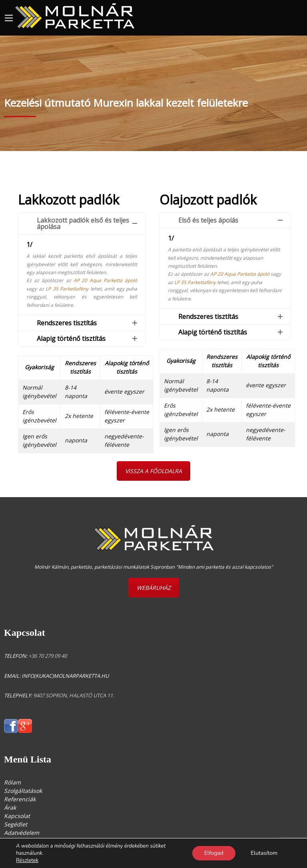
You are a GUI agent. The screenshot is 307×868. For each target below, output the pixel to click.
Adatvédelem (22, 833)
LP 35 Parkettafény (67, 289)
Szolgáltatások (23, 791)
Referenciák (20, 799)
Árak (10, 807)
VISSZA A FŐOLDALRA (153, 471)
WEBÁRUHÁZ (154, 588)
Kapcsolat (17, 816)
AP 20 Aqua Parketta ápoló (106, 280)
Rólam (12, 782)
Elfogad (214, 853)
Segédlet (16, 824)
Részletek (27, 860)
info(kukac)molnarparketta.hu (65, 676)
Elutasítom (264, 853)
